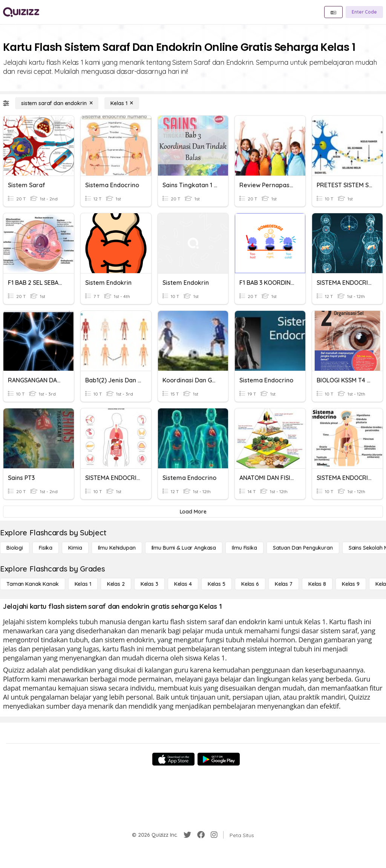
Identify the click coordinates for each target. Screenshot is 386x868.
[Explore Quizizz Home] (21, 12)
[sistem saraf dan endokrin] (57, 103)
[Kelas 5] (217, 584)
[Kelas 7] (284, 584)
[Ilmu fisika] (244, 548)
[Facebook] (201, 835)
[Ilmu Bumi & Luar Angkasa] (184, 548)
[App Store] (173, 759)
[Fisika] (46, 548)
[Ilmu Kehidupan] (117, 548)
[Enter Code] (364, 12)
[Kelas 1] (122, 103)
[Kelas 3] (149, 584)
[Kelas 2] (116, 584)
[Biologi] (15, 548)
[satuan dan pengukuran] (303, 548)
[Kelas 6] (250, 584)
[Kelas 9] (351, 584)
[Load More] (193, 512)
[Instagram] (214, 835)
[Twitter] (187, 835)
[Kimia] (75, 548)
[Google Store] (219, 759)
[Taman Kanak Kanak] (33, 584)
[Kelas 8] (317, 584)
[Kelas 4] (183, 584)
